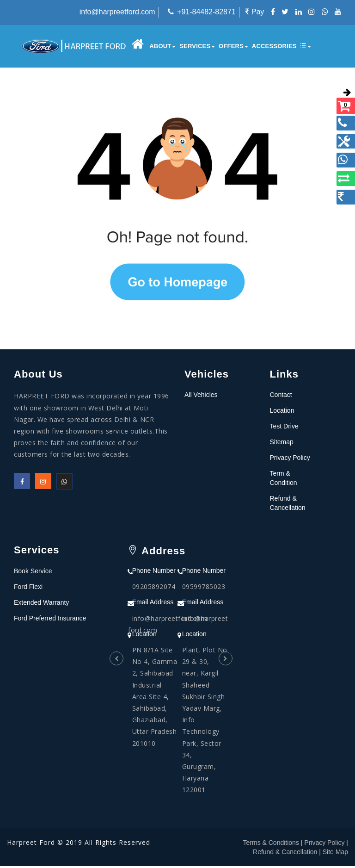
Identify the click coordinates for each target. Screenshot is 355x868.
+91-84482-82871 (206, 12)
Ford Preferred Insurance (50, 620)
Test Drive (284, 428)
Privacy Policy (290, 460)
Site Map (335, 854)
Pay (255, 12)
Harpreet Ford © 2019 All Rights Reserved (79, 844)
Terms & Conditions (271, 844)
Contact (281, 397)
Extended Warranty (41, 604)
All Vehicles (201, 397)
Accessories (272, 46)
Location (282, 413)
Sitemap (282, 444)
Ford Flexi (28, 589)
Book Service (33, 573)
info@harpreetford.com (117, 12)
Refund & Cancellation (285, 854)
